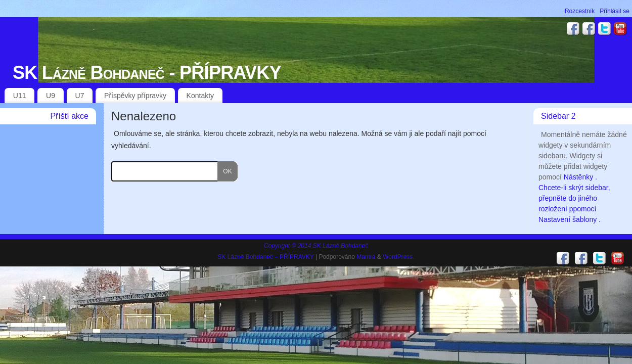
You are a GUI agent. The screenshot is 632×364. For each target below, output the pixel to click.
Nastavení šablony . (570, 219)
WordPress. (398, 257)
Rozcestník (580, 11)
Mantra (366, 257)
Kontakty (200, 96)
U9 (51, 96)
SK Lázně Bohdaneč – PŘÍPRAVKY (265, 257)
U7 (80, 96)
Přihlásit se (615, 11)
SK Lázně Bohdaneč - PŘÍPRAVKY (147, 73)
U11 (20, 96)
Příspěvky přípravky (135, 96)
